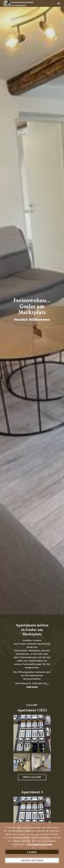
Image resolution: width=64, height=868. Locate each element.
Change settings (32, 861)
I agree (32, 852)
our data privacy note (40, 844)
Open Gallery (32, 777)
